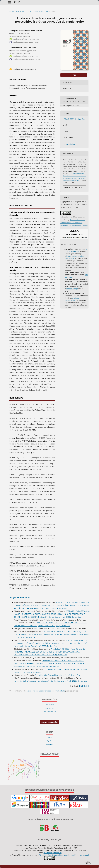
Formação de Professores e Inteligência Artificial (34, 681)
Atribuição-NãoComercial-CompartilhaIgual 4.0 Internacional (64, 855)
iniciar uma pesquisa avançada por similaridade (45, 691)
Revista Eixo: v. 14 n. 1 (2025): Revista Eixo (41, 646)
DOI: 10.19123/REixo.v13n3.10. (78, 174)
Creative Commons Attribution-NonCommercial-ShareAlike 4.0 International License (74, 223)
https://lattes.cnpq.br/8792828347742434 (26, 42)
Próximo (83, 686)
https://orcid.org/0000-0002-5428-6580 (26, 39)
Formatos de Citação (74, 187)
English (50, 737)
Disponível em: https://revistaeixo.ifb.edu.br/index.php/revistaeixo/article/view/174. (74, 178)
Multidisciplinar (69, 144)
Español (49, 741)
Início (12, 12)
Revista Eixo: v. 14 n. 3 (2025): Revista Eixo (65, 617)
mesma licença (72, 289)
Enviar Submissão (50, 722)
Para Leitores (49, 705)
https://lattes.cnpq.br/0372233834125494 (26, 59)
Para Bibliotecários (49, 712)
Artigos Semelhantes (20, 598)
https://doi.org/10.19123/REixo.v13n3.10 (25, 69)
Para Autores (50, 708)
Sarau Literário (41, 675)
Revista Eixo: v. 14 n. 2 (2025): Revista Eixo (71, 681)
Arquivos (20, 12)
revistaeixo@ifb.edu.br (53, 853)
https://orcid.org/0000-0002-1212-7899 (25, 56)
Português (49, 744)
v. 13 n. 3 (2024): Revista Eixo (37, 12)
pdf (74, 75)
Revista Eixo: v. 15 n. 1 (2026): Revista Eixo (50, 608)
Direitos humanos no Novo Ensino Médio (64, 669)
